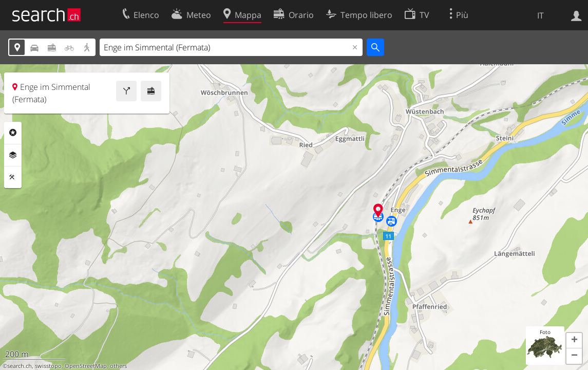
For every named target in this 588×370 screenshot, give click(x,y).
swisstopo (48, 366)
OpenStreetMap (86, 366)
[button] (574, 341)
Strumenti (13, 177)
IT (540, 15)
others (118, 366)
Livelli (13, 155)
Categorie (13, 133)
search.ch (20, 366)
